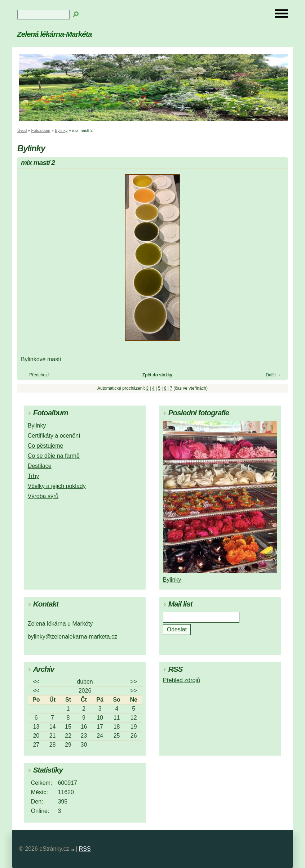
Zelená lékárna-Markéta (54, 34)
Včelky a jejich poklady (57, 486)
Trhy (33, 476)
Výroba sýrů (43, 496)
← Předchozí (36, 375)
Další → (273, 375)
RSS (85, 849)
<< (36, 682)
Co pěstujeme (46, 446)
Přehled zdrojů (182, 680)
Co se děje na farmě (54, 456)
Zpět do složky (157, 375)
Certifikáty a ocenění (54, 436)
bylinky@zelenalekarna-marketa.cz (72, 637)
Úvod (22, 130)
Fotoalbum (41, 130)
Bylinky (61, 130)
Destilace (40, 466)
